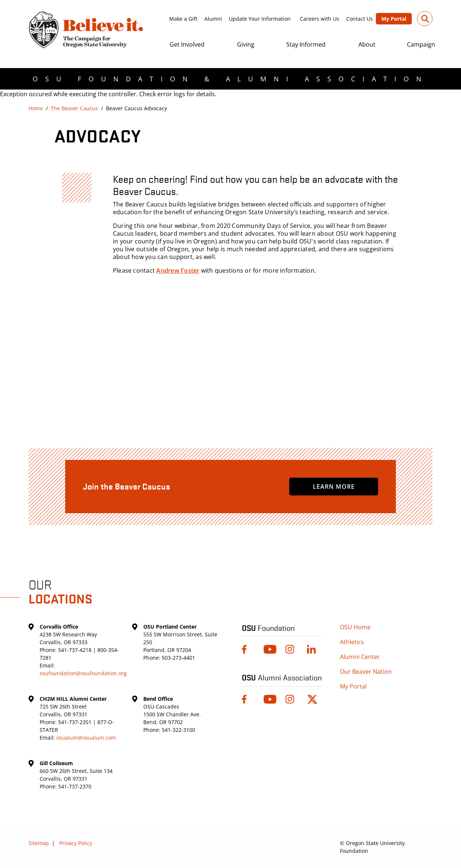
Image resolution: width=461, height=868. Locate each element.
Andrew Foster (178, 270)
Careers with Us (320, 19)
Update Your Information (260, 19)
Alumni (213, 19)
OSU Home (355, 627)
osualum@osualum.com (86, 738)
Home (36, 108)
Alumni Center (360, 657)
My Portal (394, 19)
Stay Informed (306, 44)
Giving (246, 44)
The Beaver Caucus (74, 108)
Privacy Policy (76, 843)
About (367, 44)
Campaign (421, 44)
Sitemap (39, 843)
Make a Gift (183, 19)
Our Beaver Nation (366, 672)
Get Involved (187, 44)
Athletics (352, 642)
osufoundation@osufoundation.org (83, 673)
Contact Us (360, 19)
